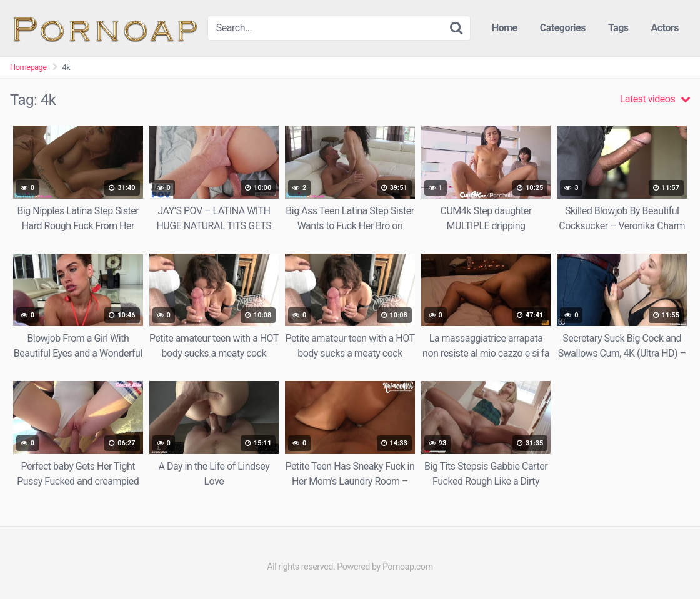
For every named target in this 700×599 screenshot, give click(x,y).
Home (505, 28)
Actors (665, 28)
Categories (563, 28)
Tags (618, 28)
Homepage (28, 67)
